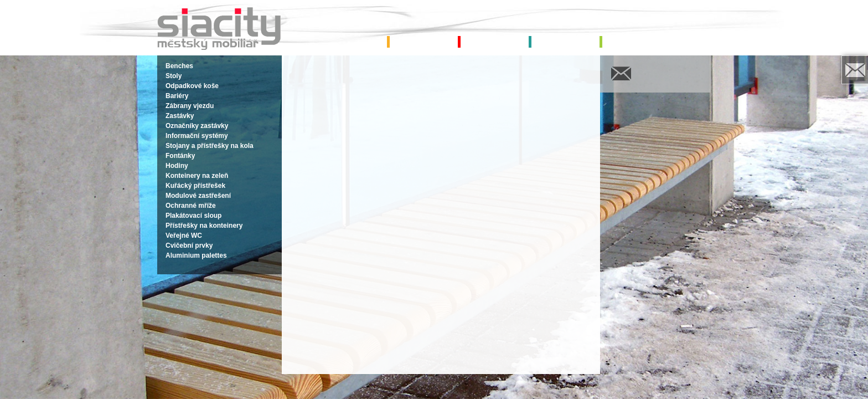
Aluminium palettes (196, 255)
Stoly (174, 76)
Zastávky (180, 116)
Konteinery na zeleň (197, 176)
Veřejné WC (184, 236)
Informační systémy (197, 136)
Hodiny (177, 166)
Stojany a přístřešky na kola (210, 146)
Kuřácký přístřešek (195, 186)
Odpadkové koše (192, 86)
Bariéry (177, 96)
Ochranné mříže (191, 206)
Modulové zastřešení (198, 196)
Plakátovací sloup (193, 216)
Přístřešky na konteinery (204, 226)
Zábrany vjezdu (190, 106)
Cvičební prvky (189, 245)
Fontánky (180, 156)
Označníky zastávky (197, 126)
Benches (179, 66)
